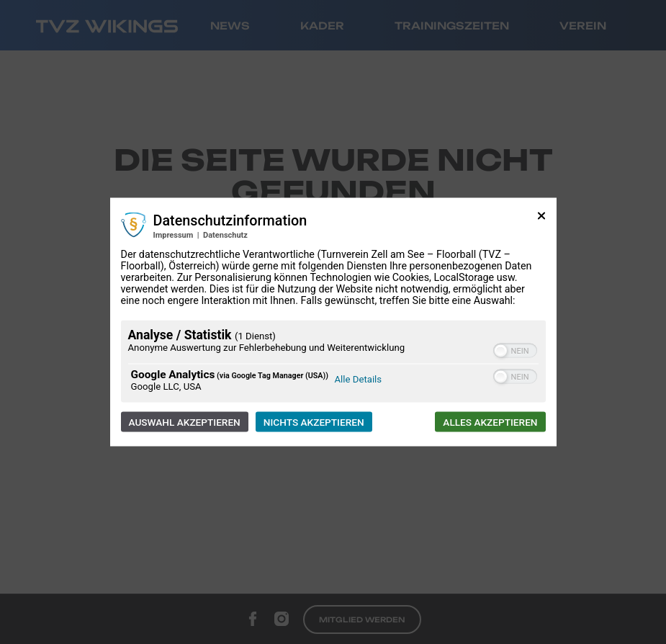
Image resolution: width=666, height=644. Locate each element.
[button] (501, 351)
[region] (333, 363)
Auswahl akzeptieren (185, 422)
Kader (322, 26)
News (230, 26)
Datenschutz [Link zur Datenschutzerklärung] (225, 235)
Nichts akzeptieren (314, 422)
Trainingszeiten (452, 26)
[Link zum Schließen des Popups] (541, 222)
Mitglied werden (362, 620)
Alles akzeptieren (490, 422)
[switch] (515, 351)
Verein (583, 26)
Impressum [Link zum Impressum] (174, 235)
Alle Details (359, 379)
